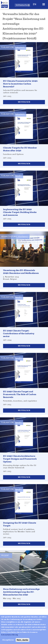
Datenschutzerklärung (10, 635)
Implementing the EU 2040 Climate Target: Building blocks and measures (20, 212)
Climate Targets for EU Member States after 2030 (20, 149)
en (35, 4)
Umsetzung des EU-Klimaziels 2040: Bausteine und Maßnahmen (21, 272)
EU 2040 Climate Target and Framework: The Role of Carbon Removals (20, 394)
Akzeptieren (8, 640)
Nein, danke (23, 640)
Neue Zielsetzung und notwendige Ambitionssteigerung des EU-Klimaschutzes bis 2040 (21, 592)
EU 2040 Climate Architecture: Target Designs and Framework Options (20, 459)
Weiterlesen (24, 102)
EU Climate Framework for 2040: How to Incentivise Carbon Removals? (20, 84)
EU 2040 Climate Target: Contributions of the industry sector (19, 333)
